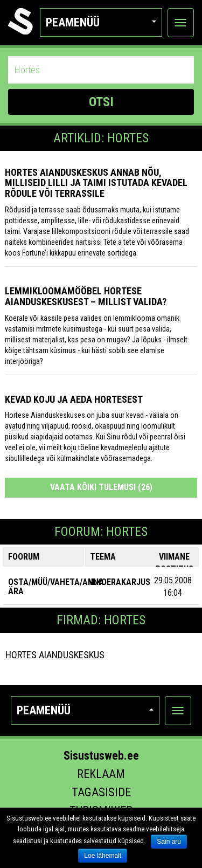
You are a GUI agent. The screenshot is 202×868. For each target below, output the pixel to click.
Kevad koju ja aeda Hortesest (74, 399)
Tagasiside (101, 792)
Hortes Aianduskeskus (55, 655)
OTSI (101, 102)
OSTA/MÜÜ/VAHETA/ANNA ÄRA (56, 587)
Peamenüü (101, 22)
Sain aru (169, 842)
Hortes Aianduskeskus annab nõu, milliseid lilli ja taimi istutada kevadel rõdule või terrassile (96, 183)
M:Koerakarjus (119, 582)
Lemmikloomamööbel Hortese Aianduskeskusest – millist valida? (86, 296)
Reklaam (101, 774)
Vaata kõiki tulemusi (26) (101, 487)
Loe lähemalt (103, 856)
